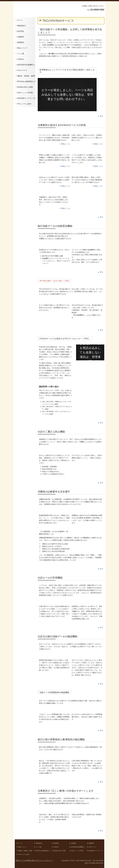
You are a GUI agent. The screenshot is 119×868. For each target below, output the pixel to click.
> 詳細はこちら (65, 144)
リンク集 (21, 54)
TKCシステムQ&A (24, 104)
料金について (22, 48)
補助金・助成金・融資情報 (26, 76)
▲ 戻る (100, 116)
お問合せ (21, 59)
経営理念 (21, 31)
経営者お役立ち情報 (25, 87)
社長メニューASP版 (25, 93)
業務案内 (21, 42)
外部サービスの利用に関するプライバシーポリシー (34, 861)
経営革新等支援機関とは (26, 65)
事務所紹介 (22, 26)
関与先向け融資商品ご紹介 (26, 81)
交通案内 (21, 37)
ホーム (20, 20)
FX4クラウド (22, 70)
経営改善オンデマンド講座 (26, 98)
